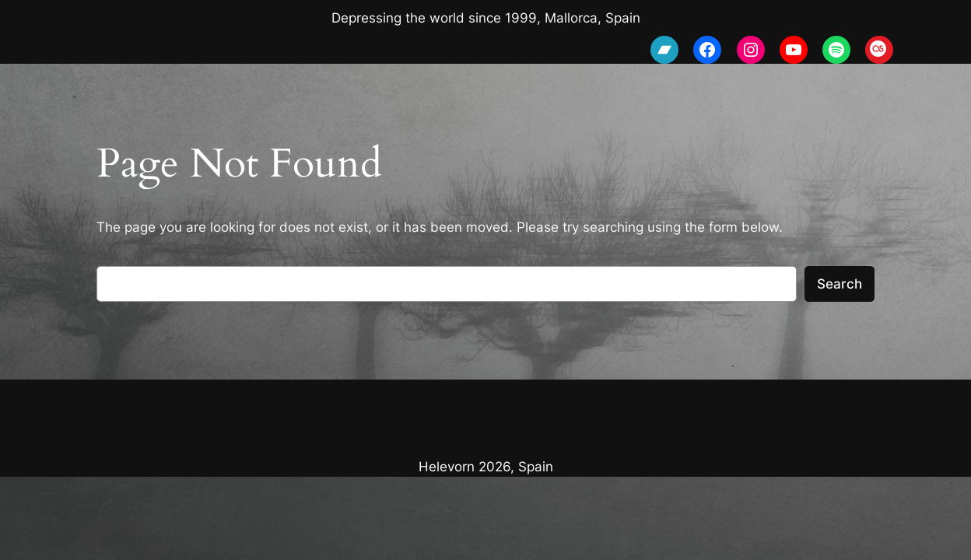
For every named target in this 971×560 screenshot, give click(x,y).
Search (840, 284)
